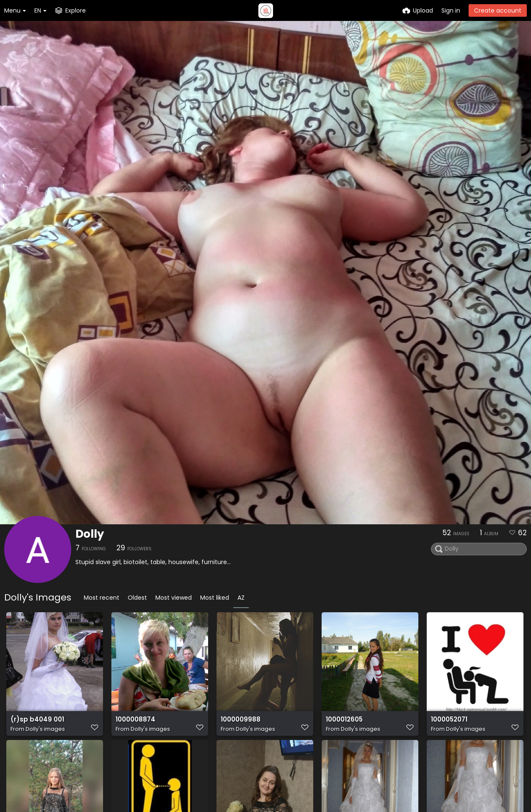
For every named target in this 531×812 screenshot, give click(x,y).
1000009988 (240, 723)
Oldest (137, 598)
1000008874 (135, 723)
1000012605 (344, 723)
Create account (498, 10)
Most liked (215, 598)
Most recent (102, 598)
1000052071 (449, 723)
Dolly (90, 534)
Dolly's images (45, 733)
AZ (241, 598)
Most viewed (174, 598)
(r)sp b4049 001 (35, 723)
